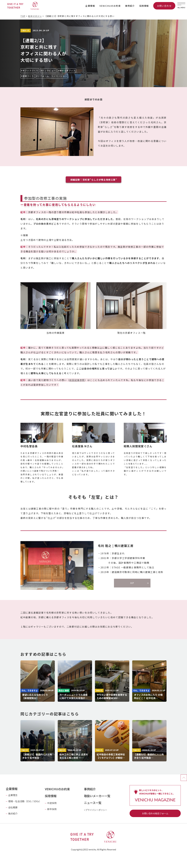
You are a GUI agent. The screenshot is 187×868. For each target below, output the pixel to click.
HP (132, 583)
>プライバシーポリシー (96, 810)
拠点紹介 (13, 813)
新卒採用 (52, 809)
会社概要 (13, 807)
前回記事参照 (77, 380)
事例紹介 (130, 6)
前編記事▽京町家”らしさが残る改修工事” (94, 180)
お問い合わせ (164, 6)
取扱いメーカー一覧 (97, 796)
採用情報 (144, 6)
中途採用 (52, 803)
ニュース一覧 (93, 803)
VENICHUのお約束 (110, 6)
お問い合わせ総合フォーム (155, 813)
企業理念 (13, 795)
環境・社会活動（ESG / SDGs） (25, 801)
